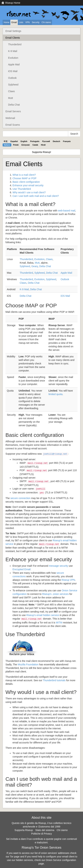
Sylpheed (13, 85)
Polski (16, 145)
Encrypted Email (21, 569)
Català (35, 145)
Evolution (13, 58)
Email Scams (13, 125)
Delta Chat (14, 105)
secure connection (20, 498)
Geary (35, 266)
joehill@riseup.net (55, 454)
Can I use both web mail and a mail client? (36, 196)
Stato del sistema (45, 830)
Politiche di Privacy (42, 834)
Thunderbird (15, 44)
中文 (6, 141)
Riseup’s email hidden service (43, 615)
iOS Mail (13, 71)
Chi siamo (46, 22)
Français (67, 141)
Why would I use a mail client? (29, 192)
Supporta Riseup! (41, 152)
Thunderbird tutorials (54, 680)
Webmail (10, 118)
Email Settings (13, 31)
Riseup (68, 580)
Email (14, 22)
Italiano (7, 145)
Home (7, 22)
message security (58, 566)
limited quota (55, 394)
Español (14, 141)
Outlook (12, 78)
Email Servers (13, 111)
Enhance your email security (28, 185)
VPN (28, 22)
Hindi (43, 145)
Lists (21, 22)
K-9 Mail (13, 51)
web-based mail (67, 211)
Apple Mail (14, 64)
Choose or (24, 178)
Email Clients (13, 38)
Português (35, 141)
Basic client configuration (26, 182)
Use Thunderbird (22, 189)
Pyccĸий (46, 141)
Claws (11, 91)
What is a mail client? (24, 175)
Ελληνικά (26, 145)
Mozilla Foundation (28, 664)
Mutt (10, 98)
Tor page (15, 857)
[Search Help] (35, 134)
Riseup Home (13, 3)
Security (36, 22)
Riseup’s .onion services (55, 594)
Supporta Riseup (24, 830)
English (24, 141)
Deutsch (56, 141)
